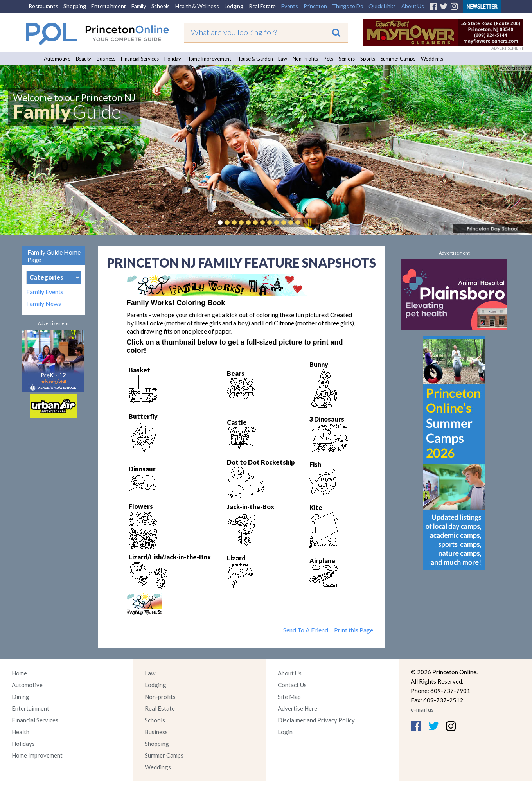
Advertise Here (297, 708)
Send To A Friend (306, 630)
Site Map (289, 697)
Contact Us (292, 685)
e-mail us (422, 709)
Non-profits (160, 697)
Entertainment (109, 6)
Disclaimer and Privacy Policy (316, 720)
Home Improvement (209, 59)
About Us (413, 6)
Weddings (432, 59)
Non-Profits (305, 59)
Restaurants (43, 6)
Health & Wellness (197, 6)
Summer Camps (398, 59)
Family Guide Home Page (54, 256)
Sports (368, 59)
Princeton (315, 6)
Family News (44, 304)
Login (285, 732)
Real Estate (262, 6)
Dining (21, 697)
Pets (328, 59)
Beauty (84, 59)
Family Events (45, 292)
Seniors (347, 59)
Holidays (23, 744)
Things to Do (348, 6)
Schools (161, 6)
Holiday (173, 59)
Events (290, 6)
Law (282, 59)
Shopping (75, 6)
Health (21, 732)
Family (139, 6)
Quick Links (382, 6)
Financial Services (140, 59)
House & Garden (255, 59)
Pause (309, 223)
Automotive (57, 59)
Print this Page (354, 630)
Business (106, 59)
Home (19, 673)
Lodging (234, 6)
